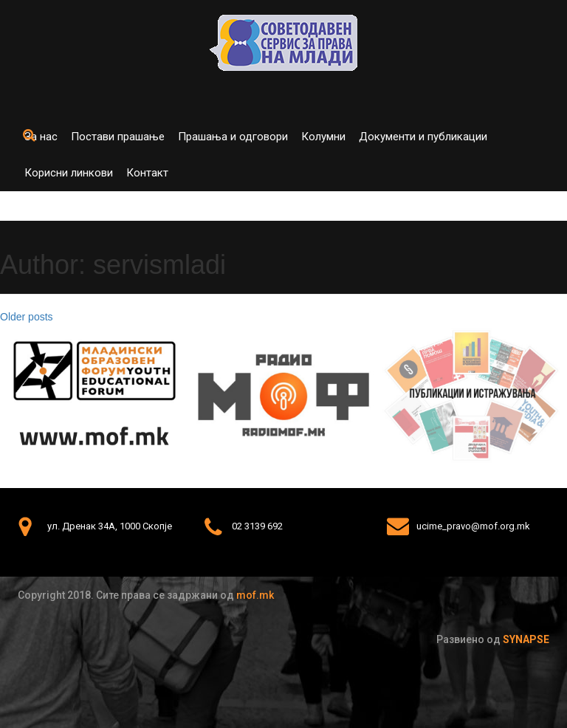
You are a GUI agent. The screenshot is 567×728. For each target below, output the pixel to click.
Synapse (526, 639)
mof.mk (255, 595)
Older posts (27, 317)
